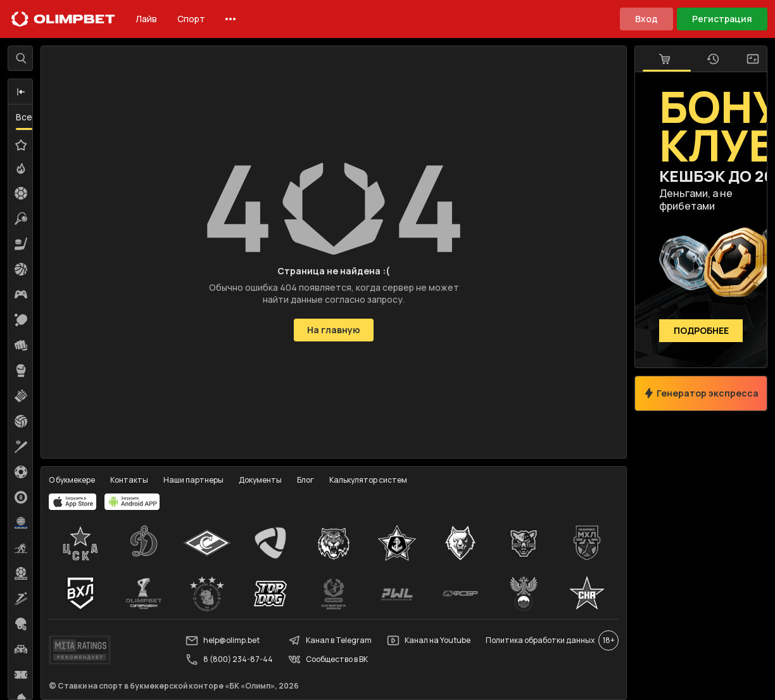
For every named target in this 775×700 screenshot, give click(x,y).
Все (24, 117)
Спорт (191, 19)
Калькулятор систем (368, 480)
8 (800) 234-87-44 (229, 659)
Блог (306, 480)
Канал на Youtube (429, 640)
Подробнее (701, 331)
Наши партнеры (193, 480)
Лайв (146, 19)
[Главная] (63, 19)
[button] (21, 92)
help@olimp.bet (223, 640)
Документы (260, 480)
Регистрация (722, 19)
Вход (646, 19)
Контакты (129, 480)
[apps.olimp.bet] (73, 502)
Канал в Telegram (330, 640)
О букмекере (72, 480)
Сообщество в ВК (328, 659)
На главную (334, 330)
